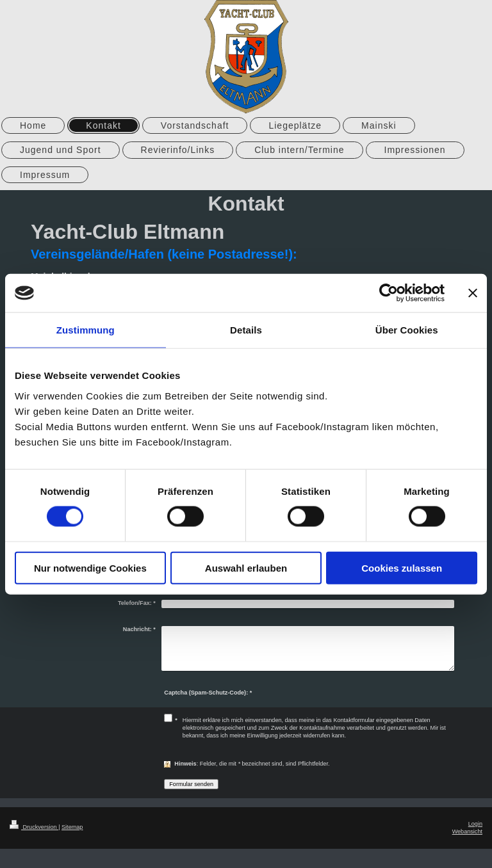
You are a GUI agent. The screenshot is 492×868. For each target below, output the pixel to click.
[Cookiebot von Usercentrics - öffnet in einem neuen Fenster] (389, 293)
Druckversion (34, 827)
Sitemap (72, 827)
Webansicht (467, 832)
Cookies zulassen (402, 567)
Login (475, 824)
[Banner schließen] (473, 293)
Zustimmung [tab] (86, 330)
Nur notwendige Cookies (90, 567)
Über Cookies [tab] (407, 330)
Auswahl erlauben (246, 567)
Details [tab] (246, 330)
